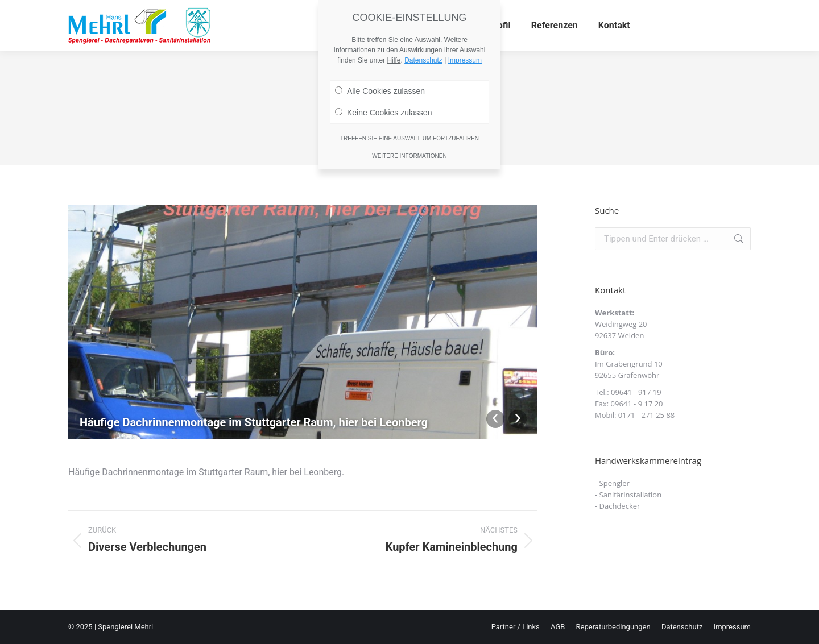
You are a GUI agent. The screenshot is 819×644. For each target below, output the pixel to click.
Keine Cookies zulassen (383, 67)
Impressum (465, 14)
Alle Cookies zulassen (380, 45)
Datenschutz (423, 14)
